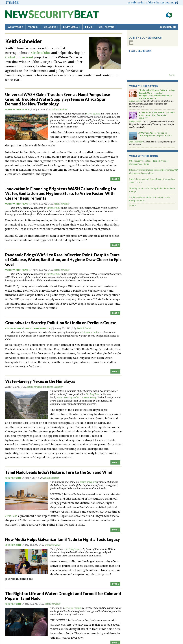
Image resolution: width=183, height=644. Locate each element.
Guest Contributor (37, 328)
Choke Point (13, 328)
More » (172, 75)
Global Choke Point (19, 57)
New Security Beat (52, 16)
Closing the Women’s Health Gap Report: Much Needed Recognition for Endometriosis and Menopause (156, 94)
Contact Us (107, 27)
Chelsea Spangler (54, 387)
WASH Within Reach (17, 109)
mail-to (174, 27)
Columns (50, 27)
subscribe (131, 43)
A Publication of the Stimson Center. (151, 3)
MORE (115, 179)
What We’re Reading (144, 156)
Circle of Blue (41, 53)
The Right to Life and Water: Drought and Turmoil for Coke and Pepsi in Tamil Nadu (63, 596)
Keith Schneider (59, 110)
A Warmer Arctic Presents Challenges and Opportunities (155, 134)
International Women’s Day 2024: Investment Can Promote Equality (157, 115)
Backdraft (152, 70)
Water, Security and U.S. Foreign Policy (76, 398)
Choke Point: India (90, 333)
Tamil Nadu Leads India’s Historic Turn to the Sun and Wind (59, 472)
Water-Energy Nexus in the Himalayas (40, 381)
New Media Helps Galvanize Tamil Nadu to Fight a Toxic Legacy (63, 539)
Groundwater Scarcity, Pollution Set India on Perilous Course (61, 323)
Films (89, 27)
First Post (11, 516)
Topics (32, 27)
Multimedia (71, 27)
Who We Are (15, 27)
